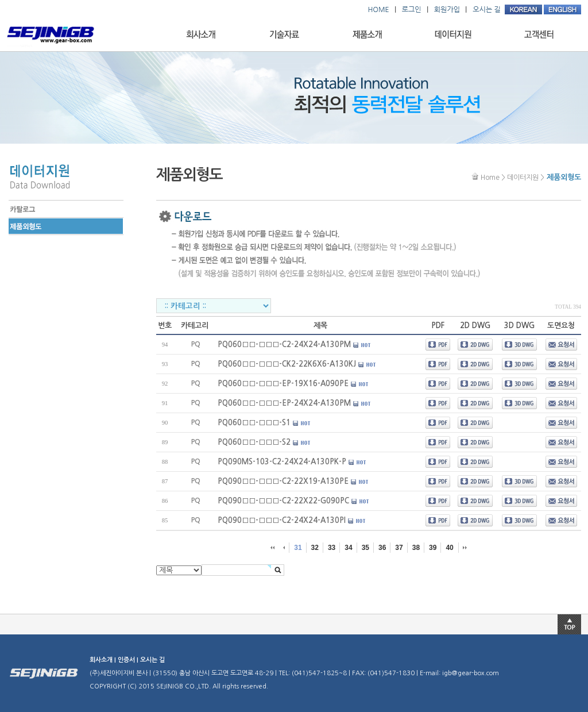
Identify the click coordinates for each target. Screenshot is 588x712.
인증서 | (129, 660)
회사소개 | (104, 660)
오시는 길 (152, 660)
